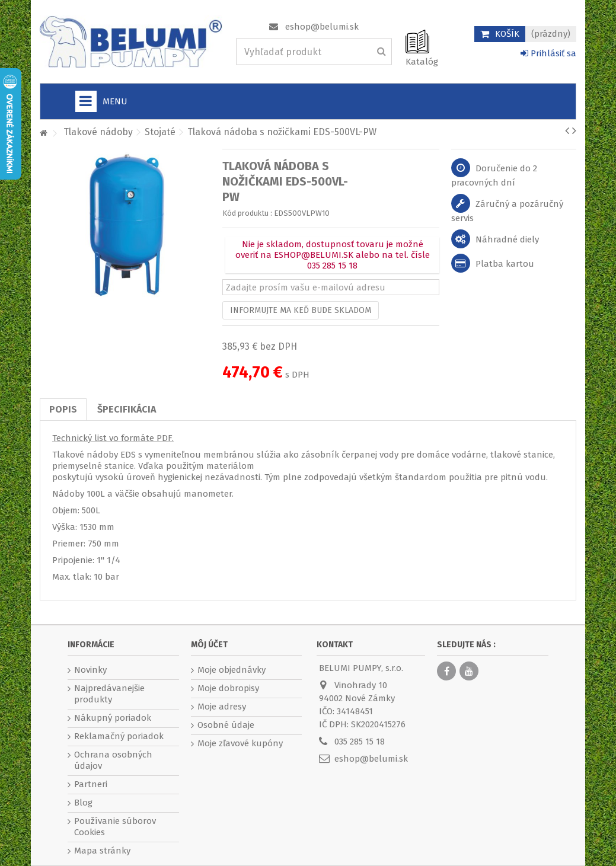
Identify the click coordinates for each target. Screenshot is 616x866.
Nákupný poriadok (113, 718)
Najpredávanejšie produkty (109, 694)
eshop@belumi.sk (322, 27)
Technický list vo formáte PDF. (113, 438)
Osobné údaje (226, 725)
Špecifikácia (127, 409)
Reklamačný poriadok (119, 736)
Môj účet (209, 645)
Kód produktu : (247, 213)
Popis (63, 409)
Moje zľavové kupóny (240, 743)
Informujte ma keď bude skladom (301, 310)
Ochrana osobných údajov (113, 760)
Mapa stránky (102, 851)
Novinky (90, 670)
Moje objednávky (232, 670)
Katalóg (422, 62)
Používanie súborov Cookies (115, 827)
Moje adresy (222, 707)
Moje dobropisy (228, 688)
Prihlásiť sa (548, 53)
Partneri (91, 784)
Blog (83, 803)
